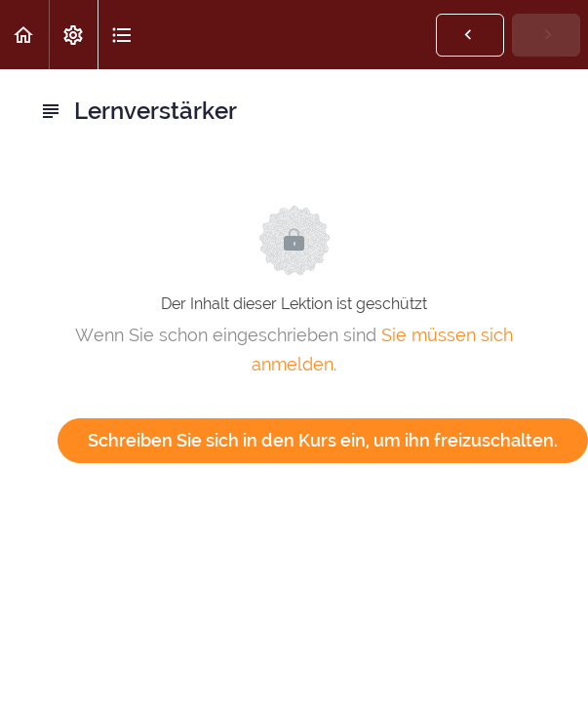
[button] (24, 35)
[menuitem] (73, 35)
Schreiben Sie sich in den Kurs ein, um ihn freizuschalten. (323, 440)
